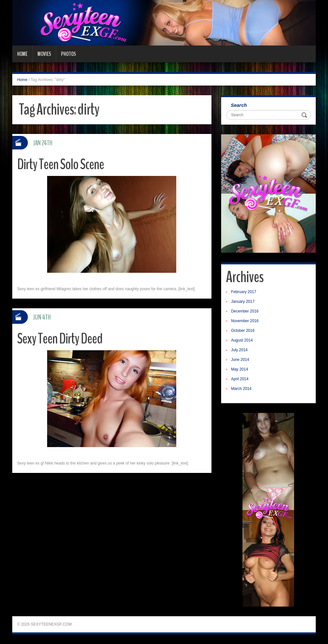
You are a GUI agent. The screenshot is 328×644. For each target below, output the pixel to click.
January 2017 (243, 302)
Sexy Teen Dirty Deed (60, 339)
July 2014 (239, 350)
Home (22, 54)
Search (239, 105)
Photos (68, 54)
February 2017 (244, 292)
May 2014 (240, 369)
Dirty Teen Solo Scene (61, 164)
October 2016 (243, 331)
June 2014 (240, 360)
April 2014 (240, 379)
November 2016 (245, 321)
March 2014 (241, 389)
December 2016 (245, 311)
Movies (44, 54)
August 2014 (242, 340)
